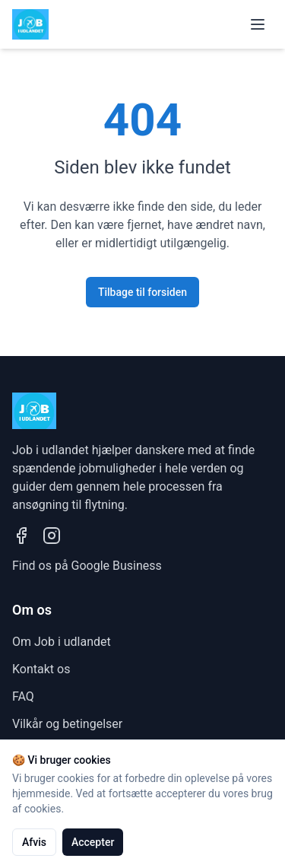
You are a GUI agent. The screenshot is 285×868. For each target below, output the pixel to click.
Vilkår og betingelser (67, 724)
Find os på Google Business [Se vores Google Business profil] (87, 566)
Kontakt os (41, 669)
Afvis (34, 842)
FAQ (23, 696)
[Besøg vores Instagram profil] (52, 536)
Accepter (93, 842)
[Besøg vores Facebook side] (21, 536)
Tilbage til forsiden (142, 292)
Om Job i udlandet (62, 642)
